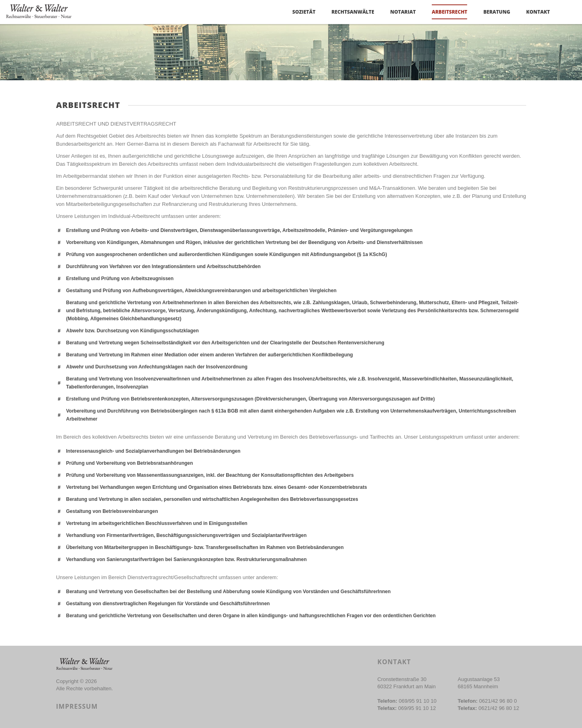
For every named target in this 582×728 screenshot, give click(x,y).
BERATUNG (497, 12)
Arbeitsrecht (449, 12)
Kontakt (538, 12)
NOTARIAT (403, 12)
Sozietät (304, 12)
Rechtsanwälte (353, 12)
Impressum (77, 706)
